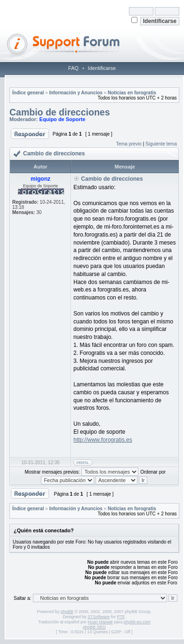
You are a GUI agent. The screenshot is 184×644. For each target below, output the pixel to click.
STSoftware (99, 617)
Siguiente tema (161, 144)
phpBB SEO (94, 627)
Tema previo (128, 144)
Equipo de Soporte (63, 119)
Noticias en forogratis (132, 93)
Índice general (28, 93)
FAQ (73, 68)
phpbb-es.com (137, 622)
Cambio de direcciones (60, 112)
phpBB (67, 612)
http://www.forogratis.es (103, 440)
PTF (121, 617)
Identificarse (102, 68)
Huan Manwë (100, 622)
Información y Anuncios (76, 93)
